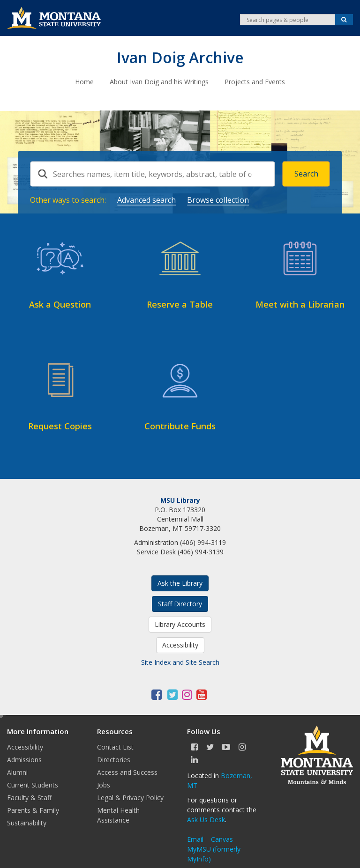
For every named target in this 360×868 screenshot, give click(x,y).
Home (84, 81)
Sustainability (27, 822)
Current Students (33, 784)
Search (306, 173)
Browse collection (218, 199)
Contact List (115, 747)
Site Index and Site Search (180, 662)
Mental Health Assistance (118, 815)
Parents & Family (33, 810)
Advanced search (146, 199)
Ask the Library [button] (180, 583)
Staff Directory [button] (180, 603)
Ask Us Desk (206, 819)
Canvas (222, 839)
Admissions (24, 759)
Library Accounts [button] (180, 624)
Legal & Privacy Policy (130, 797)
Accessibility (25, 747)
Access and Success (127, 772)
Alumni (17, 772)
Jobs (104, 784)
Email (195, 839)
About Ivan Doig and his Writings (159, 81)
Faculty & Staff (29, 797)
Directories (114, 759)
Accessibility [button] (180, 644)
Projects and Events (255, 81)
